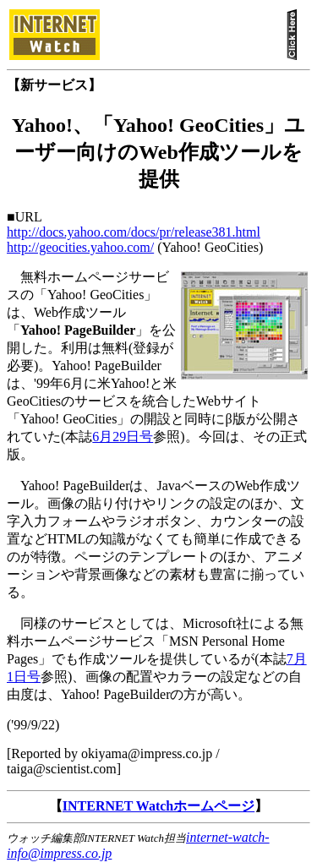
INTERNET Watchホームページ (158, 806)
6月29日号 (123, 437)
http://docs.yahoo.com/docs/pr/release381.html (134, 232)
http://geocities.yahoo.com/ (80, 247)
